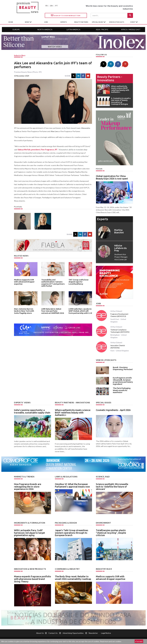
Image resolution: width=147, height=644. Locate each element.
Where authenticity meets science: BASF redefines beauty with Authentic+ (73, 412)
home (11, 22)
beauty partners (81, 22)
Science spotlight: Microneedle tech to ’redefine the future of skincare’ (112, 485)
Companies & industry (66, 567)
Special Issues (103, 402)
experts (64, 22)
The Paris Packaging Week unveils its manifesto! (121, 389)
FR (46, 6)
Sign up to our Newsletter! (66, 15)
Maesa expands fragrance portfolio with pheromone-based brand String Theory (33, 577)
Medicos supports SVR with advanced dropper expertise (25, 281)
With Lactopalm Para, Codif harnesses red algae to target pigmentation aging (29, 531)
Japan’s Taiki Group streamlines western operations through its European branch (72, 531)
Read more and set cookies (111, 641)
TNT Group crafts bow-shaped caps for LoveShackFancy (78, 281)
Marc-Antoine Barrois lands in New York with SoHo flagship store (25, 311)
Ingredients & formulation (29, 522)
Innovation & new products (29, 567)
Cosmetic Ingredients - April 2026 (113, 409)
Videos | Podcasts (117, 22)
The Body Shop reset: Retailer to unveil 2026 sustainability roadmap (73, 576)
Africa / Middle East (131, 29)
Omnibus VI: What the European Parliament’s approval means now (72, 484)
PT (56, 6)
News (27, 22)
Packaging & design (65, 522)
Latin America (73, 29)
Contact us (53, 632)
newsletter (93, 632)
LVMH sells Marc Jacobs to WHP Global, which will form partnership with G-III (79, 311)
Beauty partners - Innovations (110, 78)
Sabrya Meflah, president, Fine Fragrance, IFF (37, 150)
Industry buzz (20, 55)
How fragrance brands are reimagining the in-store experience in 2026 (28, 485)
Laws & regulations (65, 476)
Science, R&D (102, 476)
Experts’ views (22, 402)
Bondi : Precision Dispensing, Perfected (122, 367)
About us (40, 632)
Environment (103, 522)
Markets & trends (24, 476)
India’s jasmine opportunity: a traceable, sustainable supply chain (32, 410)
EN (51, 6)
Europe (16, 29)
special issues (98, 22)
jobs (46, 22)
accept (139, 641)
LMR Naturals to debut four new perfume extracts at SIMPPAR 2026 (52, 311)
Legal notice (106, 632)
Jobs (98, 303)
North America (45, 29)
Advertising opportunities (73, 632)
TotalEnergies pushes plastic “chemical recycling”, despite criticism (111, 531)
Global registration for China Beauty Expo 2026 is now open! (112, 177)
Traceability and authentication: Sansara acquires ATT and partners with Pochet (52, 282)
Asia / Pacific (102, 29)
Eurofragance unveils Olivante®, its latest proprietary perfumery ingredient (122, 380)
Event (133, 22)
